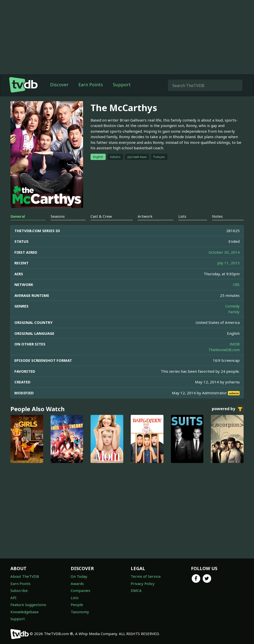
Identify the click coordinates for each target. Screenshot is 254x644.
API (13, 598)
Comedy (232, 306)
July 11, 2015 (228, 263)
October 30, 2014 (224, 252)
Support (122, 85)
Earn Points (91, 85)
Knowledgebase (25, 612)
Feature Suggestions (28, 605)
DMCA (136, 590)
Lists (75, 598)
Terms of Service (146, 576)
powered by (228, 409)
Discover (59, 85)
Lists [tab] (182, 216)
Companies (80, 590)
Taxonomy (80, 612)
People (77, 605)
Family (234, 312)
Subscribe (19, 590)
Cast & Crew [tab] (101, 216)
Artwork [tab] (145, 216)
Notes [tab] (217, 216)
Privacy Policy (143, 583)
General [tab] (18, 216)
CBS (236, 284)
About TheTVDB (25, 576)
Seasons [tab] (58, 216)
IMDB (235, 344)
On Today (79, 576)
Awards (77, 583)
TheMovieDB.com (224, 350)
